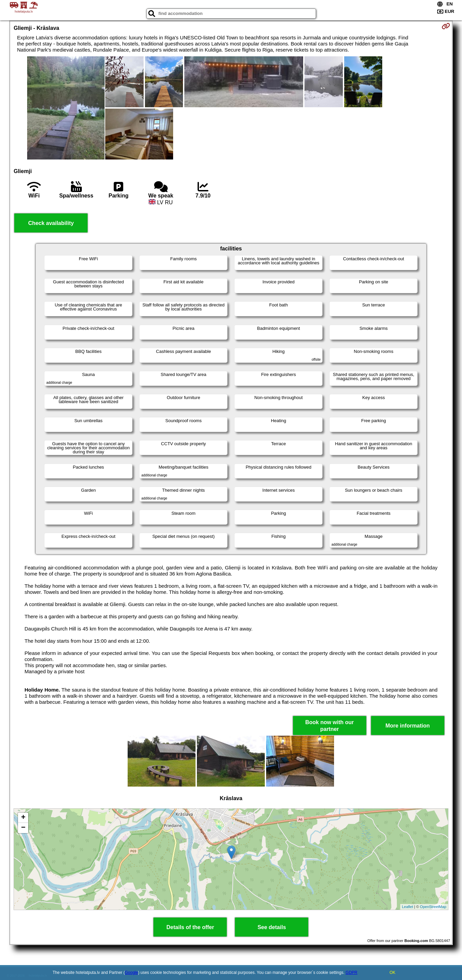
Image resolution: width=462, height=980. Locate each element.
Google (132, 973)
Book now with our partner (329, 725)
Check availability (51, 223)
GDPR (352, 973)
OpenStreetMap (433, 907)
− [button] (23, 828)
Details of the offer (190, 927)
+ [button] (23, 818)
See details (272, 927)
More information (408, 726)
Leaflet (408, 907)
